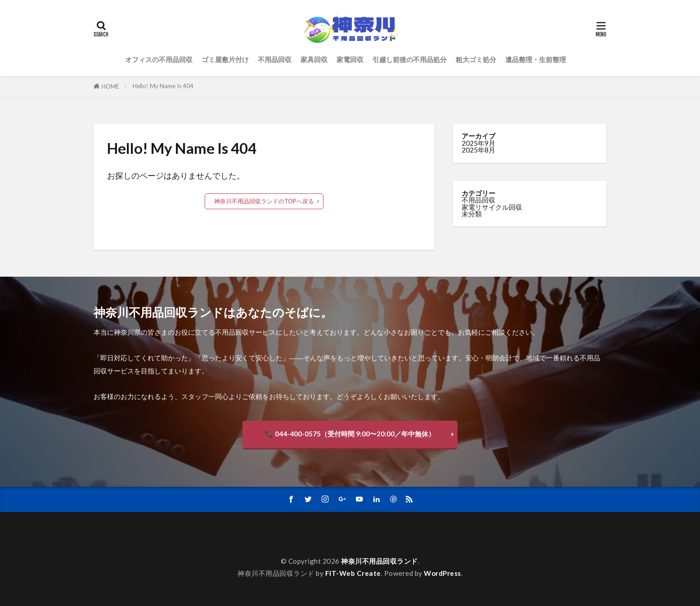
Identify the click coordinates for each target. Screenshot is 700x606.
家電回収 (350, 59)
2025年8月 (478, 150)
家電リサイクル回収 (492, 207)
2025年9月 (478, 143)
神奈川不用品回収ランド (379, 561)
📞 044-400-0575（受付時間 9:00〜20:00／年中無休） (350, 434)
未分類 (472, 214)
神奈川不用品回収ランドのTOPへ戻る (264, 201)
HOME (110, 86)
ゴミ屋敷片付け (225, 59)
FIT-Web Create (353, 573)
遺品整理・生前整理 (536, 59)
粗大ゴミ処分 (476, 59)
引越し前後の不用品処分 (410, 59)
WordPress (442, 573)
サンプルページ (127, 542)
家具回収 (314, 59)
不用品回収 (275, 59)
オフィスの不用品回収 (159, 59)
